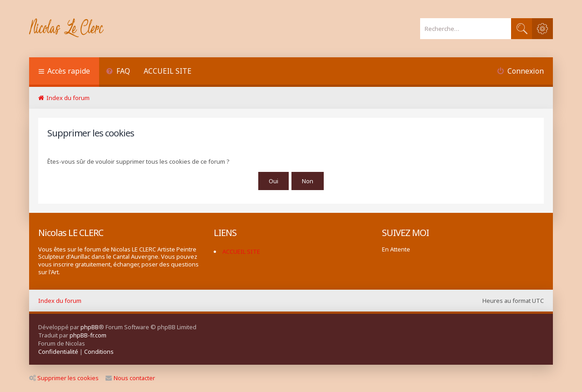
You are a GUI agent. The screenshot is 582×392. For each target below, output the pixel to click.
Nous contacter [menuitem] (130, 378)
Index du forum (60, 301)
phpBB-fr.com (88, 335)
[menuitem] (118, 72)
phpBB (90, 327)
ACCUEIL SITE (168, 71)
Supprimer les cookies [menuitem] (64, 378)
